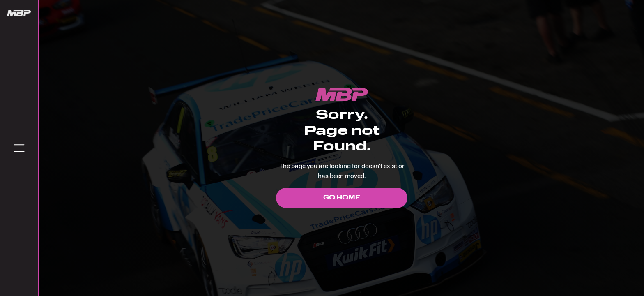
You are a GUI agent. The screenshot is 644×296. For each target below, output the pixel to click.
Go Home (342, 198)
